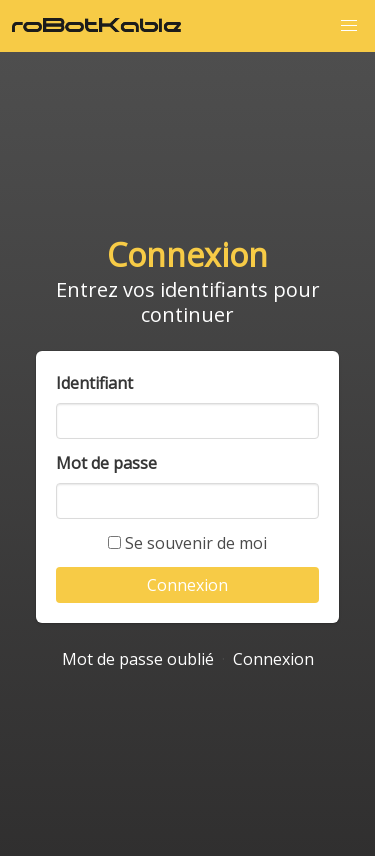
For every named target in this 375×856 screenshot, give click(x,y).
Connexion (273, 659)
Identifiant (94, 383)
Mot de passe (106, 463)
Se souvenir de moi (187, 543)
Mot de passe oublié (138, 659)
